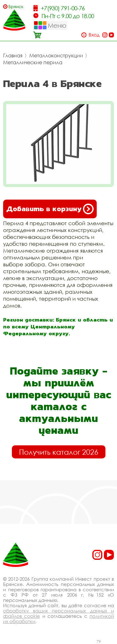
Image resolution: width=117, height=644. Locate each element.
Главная (13, 56)
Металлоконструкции (56, 56)
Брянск (16, 6)
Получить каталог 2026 (59, 452)
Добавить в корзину (50, 209)
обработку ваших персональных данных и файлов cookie (58, 613)
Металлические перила (33, 62)
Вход (94, 35)
